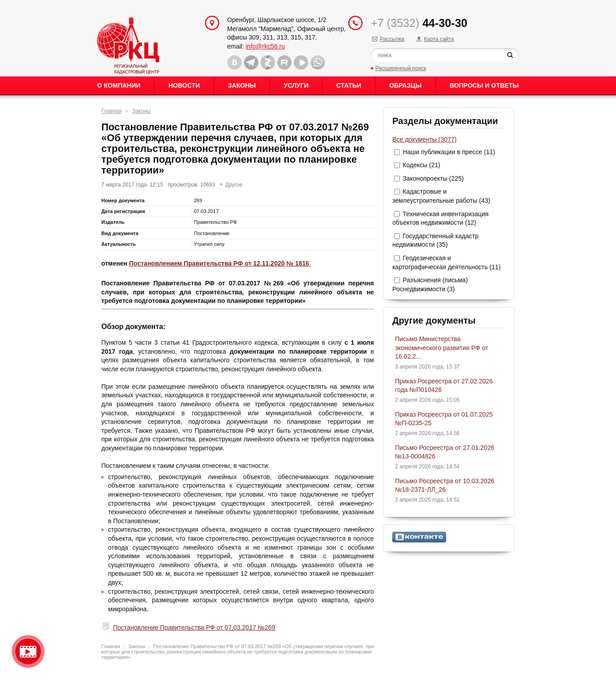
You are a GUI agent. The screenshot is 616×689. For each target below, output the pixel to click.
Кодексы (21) (421, 165)
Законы (242, 85)
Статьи (349, 85)
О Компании (119, 85)
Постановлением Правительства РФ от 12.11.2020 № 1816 (220, 263)
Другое (234, 185)
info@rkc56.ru (265, 46)
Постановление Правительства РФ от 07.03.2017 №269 (194, 627)
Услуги (296, 85)
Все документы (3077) (424, 139)
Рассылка (392, 39)
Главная (112, 111)
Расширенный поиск (401, 68)
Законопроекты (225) (433, 178)
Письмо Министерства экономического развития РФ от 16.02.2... (441, 348)
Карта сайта (439, 39)
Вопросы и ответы (484, 85)
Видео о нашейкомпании (28, 651)
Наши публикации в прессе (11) (449, 152)
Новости (184, 85)
